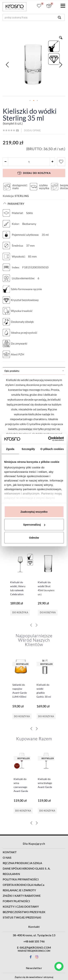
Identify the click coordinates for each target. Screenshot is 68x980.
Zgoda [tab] (10, 449)
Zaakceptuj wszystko (34, 511)
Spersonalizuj (34, 525)
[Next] (37, 658)
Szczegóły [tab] (28, 449)
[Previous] (31, 658)
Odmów (34, 537)
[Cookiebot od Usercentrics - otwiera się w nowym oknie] (48, 439)
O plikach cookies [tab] (52, 449)
